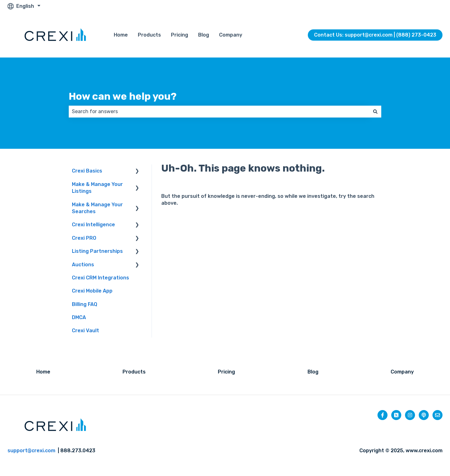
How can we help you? (123, 96)
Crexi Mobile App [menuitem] (92, 291)
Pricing (180, 35)
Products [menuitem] (134, 372)
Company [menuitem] (402, 372)
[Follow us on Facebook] (382, 415)
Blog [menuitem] (313, 372)
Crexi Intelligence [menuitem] (93, 225)
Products (149, 35)
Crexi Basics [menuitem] (87, 171)
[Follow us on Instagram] (410, 415)
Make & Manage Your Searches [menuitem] (97, 208)
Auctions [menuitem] (83, 265)
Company (231, 35)
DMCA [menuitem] (79, 317)
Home (121, 35)
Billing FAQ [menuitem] (85, 304)
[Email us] (437, 415)
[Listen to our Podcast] (424, 415)
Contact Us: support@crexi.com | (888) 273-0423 (375, 35)
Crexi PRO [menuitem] (84, 238)
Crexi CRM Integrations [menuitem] (100, 278)
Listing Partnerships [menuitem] (97, 251)
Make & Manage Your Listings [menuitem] (97, 188)
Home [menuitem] (43, 372)
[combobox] (219, 112)
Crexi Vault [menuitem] (85, 331)
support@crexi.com (31, 451)
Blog (204, 35)
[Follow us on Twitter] (396, 415)
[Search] (375, 112)
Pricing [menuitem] (226, 372)
